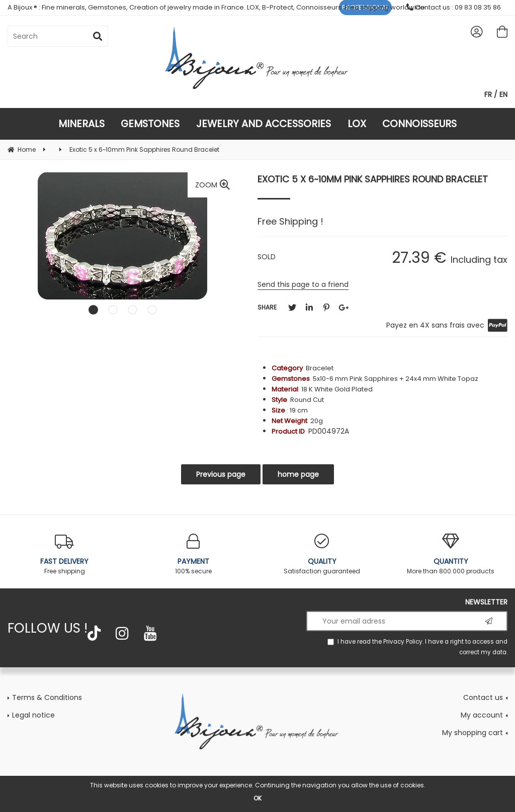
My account (482, 715)
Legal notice (33, 715)
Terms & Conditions (47, 697)
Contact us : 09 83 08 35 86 (454, 7)
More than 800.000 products (451, 554)
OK (257, 798)
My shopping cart (473, 733)
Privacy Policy (403, 642)
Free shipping (64, 554)
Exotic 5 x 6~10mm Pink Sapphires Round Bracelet (373, 179)
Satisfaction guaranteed (322, 554)
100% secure (193, 554)
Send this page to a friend (303, 284)
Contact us (483, 697)
